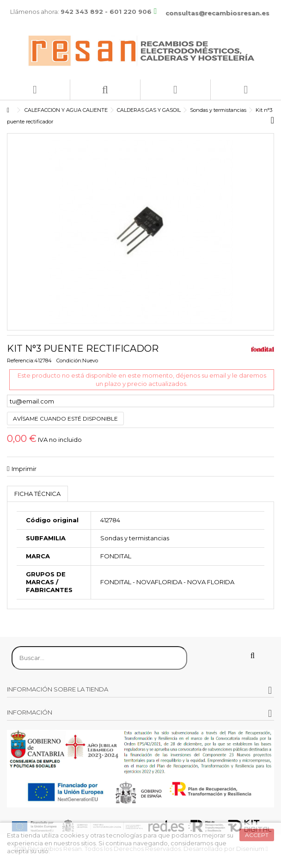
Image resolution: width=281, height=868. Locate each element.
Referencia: (21, 361)
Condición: (69, 361)
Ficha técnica (37, 494)
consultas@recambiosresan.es (217, 13)
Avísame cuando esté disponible (65, 419)
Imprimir (24, 469)
